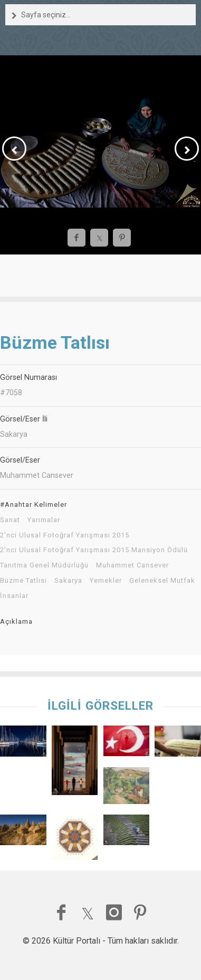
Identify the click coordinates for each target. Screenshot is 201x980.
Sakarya (68, 581)
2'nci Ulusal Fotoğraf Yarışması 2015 (65, 535)
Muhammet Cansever (132, 565)
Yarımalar (44, 520)
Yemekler (106, 581)
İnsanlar (14, 596)
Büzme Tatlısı (23, 581)
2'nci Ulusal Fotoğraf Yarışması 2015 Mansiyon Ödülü (94, 550)
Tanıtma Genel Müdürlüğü (44, 565)
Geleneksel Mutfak (162, 581)
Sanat (10, 520)
